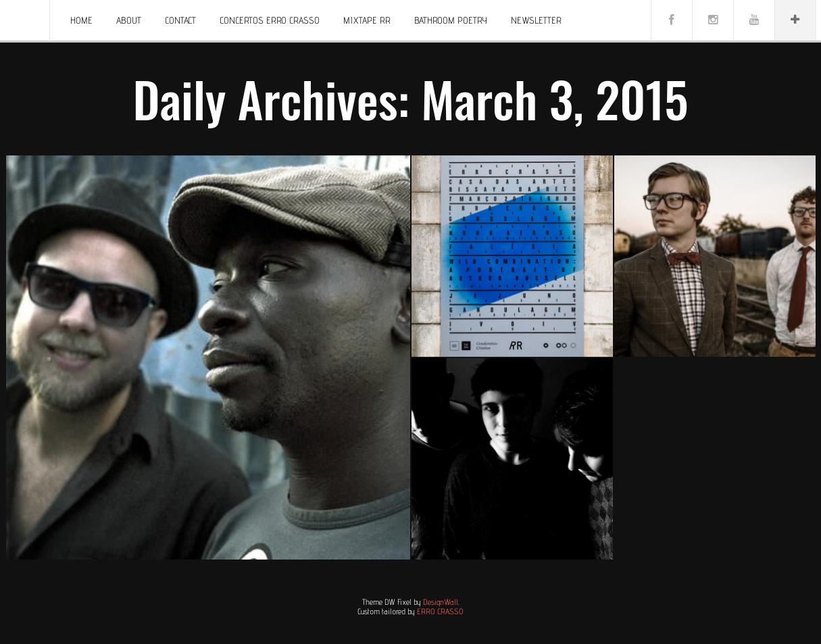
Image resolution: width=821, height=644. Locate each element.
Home (81, 20)
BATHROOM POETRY (451, 20)
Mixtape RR (367, 20)
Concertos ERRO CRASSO (270, 20)
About (129, 20)
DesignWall (441, 602)
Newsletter (536, 20)
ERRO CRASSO (440, 611)
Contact (180, 20)
